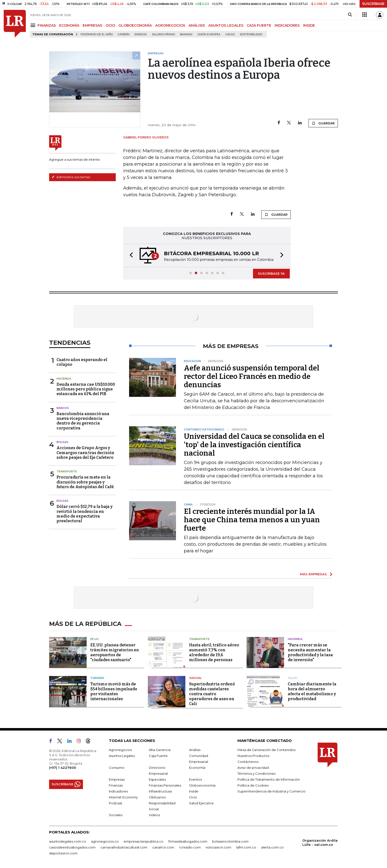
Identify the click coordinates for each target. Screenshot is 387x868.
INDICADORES (287, 25)
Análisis (195, 750)
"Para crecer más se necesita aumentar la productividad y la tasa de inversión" (310, 652)
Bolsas (62, 442)
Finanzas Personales (165, 785)
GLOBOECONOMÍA (135, 25)
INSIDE (309, 25)
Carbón (124, 34)
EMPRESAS (92, 25)
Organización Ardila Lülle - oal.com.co (320, 842)
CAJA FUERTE (259, 25)
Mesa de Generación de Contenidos (266, 750)
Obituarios (157, 797)
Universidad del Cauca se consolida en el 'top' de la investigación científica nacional (254, 445)
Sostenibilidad (251, 34)
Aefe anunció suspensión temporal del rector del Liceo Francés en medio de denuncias (252, 376)
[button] (130, 256)
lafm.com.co (246, 847)
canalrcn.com (163, 847)
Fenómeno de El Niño (97, 34)
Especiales (157, 779)
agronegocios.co (105, 841)
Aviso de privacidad (253, 768)
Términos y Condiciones (256, 773)
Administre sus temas (71, 177)
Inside (194, 791)
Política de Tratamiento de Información (269, 779)
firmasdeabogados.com (188, 841)
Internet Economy (123, 797)
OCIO (110, 25)
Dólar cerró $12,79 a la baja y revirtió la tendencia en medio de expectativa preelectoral (85, 514)
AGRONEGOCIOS (170, 25)
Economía (197, 768)
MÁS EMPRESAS (313, 574)
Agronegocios (120, 750)
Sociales (116, 815)
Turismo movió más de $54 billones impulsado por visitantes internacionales (114, 691)
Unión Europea (209, 34)
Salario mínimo (163, 34)
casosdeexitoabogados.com (72, 847)
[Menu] (34, 25)
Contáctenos (248, 762)
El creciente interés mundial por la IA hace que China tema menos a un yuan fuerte (252, 520)
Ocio (193, 797)
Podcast (116, 803)
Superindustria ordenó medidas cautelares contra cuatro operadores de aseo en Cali (212, 694)
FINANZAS (47, 25)
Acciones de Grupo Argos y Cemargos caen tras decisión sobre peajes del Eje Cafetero (85, 453)
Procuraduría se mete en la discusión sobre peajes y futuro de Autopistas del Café (85, 482)
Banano (186, 34)
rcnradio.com (190, 847)
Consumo (117, 768)
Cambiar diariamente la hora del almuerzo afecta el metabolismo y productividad (312, 691)
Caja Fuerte (158, 756)
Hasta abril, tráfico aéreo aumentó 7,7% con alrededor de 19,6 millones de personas (214, 652)
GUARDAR (323, 123)
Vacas (230, 34)
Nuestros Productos (253, 756)
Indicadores (118, 791)
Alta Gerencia (160, 750)
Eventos (195, 779)
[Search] (350, 15)
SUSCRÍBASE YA (271, 273)
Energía (141, 34)
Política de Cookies (253, 785)
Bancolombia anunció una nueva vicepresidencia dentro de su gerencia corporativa (83, 421)
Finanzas (116, 785)
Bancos (63, 408)
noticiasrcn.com (218, 847)
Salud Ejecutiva (201, 803)
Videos (154, 815)
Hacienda (64, 379)
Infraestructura (160, 791)
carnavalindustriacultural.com (124, 847)
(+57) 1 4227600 (63, 768)
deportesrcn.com (63, 853)
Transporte (67, 471)
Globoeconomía (202, 785)
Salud (293, 678)
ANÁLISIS (197, 25)
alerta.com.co (272, 847)
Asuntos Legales (122, 756)
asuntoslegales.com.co (68, 841)
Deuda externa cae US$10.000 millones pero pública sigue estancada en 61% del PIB (86, 389)
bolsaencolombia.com (230, 841)
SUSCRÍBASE (373, 4)
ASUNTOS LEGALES (226, 25)
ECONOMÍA (69, 25)
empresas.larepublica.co (144, 841)
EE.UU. (95, 639)
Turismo (97, 678)
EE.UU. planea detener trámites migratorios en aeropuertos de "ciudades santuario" (115, 652)
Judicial (195, 678)
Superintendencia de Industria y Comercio (271, 791)
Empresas (117, 779)
